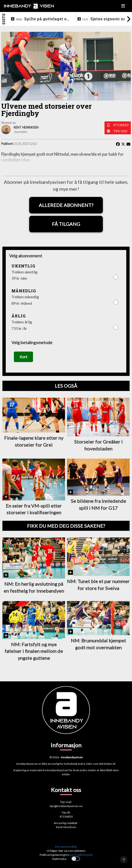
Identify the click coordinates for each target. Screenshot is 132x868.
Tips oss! (120, 131)
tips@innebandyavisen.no (66, 806)
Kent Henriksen (66, 827)
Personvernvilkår (66, 847)
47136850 (121, 125)
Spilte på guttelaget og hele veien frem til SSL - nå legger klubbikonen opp (42, 19)
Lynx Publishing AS (81, 855)
